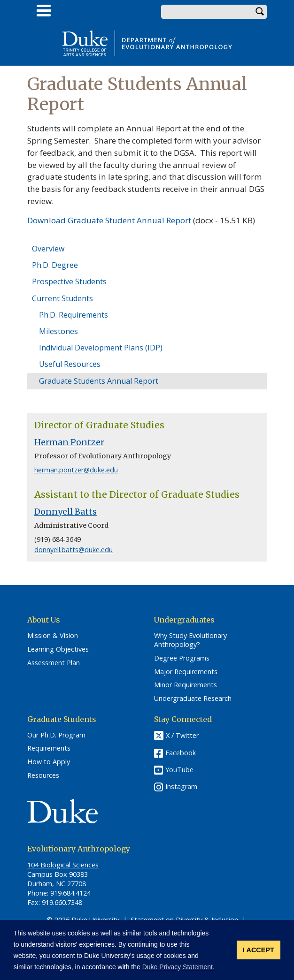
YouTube (179, 770)
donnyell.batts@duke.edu (73, 550)
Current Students (62, 298)
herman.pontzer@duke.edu (76, 470)
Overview (48, 249)
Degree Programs (182, 658)
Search (260, 12)
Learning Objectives (58, 649)
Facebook (181, 753)
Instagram (181, 786)
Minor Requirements (186, 685)
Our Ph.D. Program (56, 735)
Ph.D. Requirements (73, 315)
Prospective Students (69, 281)
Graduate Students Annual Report (99, 381)
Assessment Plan (54, 663)
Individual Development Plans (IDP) (101, 348)
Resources (43, 775)
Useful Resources (70, 364)
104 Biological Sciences (63, 865)
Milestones (58, 331)
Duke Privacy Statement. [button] (178, 967)
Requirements (49, 748)
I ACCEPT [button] (259, 950)
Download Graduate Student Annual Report (109, 220)
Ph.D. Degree (55, 265)
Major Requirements (186, 672)
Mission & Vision (53, 636)
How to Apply (49, 762)
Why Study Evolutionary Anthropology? (190, 640)
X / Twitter (182, 735)
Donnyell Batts (66, 512)
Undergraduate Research (193, 699)
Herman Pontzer (69, 442)
